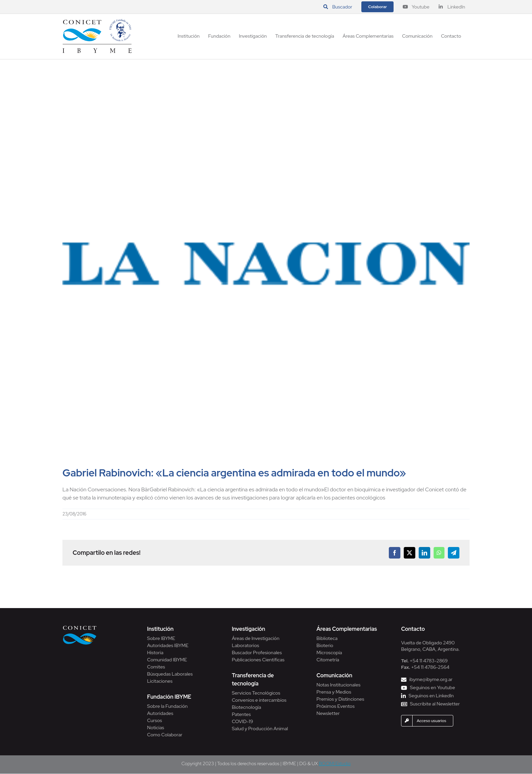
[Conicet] (80, 628)
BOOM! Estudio (335, 763)
